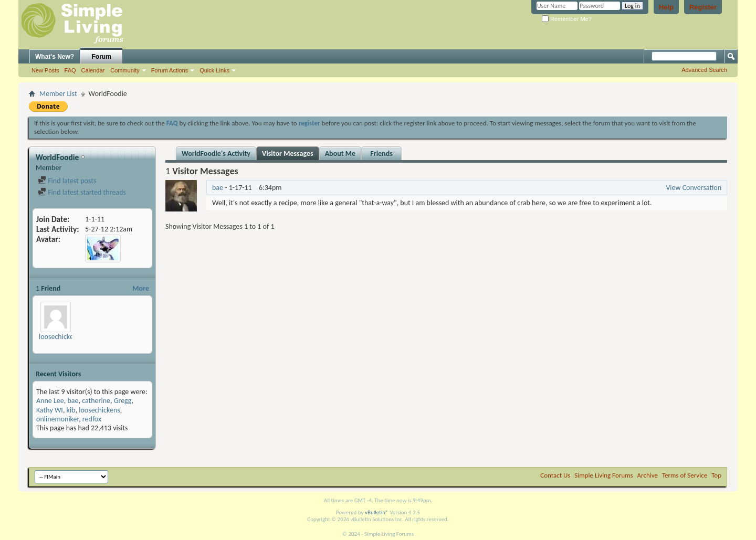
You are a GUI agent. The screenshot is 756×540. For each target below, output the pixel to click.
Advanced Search (704, 70)
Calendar (93, 70)
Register (703, 7)
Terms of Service (685, 475)
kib (71, 410)
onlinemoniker (57, 419)
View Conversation (694, 188)
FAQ (70, 70)
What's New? (55, 57)
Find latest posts (67, 181)
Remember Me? (567, 19)
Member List (58, 94)
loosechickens (60, 337)
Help (666, 7)
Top (716, 475)
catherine (96, 401)
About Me (340, 153)
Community (125, 70)
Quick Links (214, 70)
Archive (648, 475)
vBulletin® (377, 512)
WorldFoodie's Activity (216, 153)
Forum (102, 57)
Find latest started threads (82, 192)
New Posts (45, 70)
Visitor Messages (288, 153)
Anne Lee (50, 401)
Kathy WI (50, 410)
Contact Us (555, 475)
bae (73, 401)
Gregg (123, 401)
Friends (381, 153)
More (141, 288)
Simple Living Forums (603, 475)
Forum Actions (170, 70)
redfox (92, 419)
